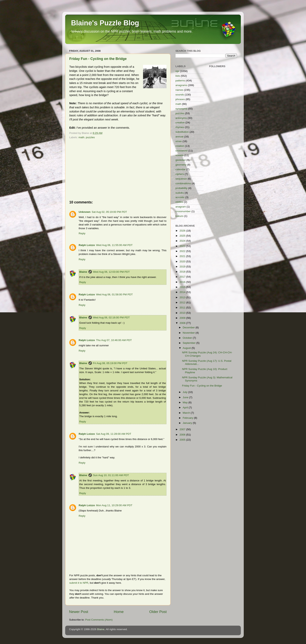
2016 (183, 282)
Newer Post (79, 612)
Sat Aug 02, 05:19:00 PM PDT (109, 212)
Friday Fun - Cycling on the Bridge (98, 59)
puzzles (90, 137)
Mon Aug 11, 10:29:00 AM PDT (114, 505)
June (186, 397)
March (187, 413)
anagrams (181, 85)
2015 (183, 287)
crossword (181, 151)
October (188, 338)
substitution (182, 132)
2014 (183, 292)
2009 (183, 318)
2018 (183, 272)
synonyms (181, 109)
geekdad (181, 160)
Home (119, 612)
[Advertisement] (118, 169)
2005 (183, 440)
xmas (179, 141)
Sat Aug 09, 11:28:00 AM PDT (114, 434)
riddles (179, 202)
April (186, 408)
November (189, 333)
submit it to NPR (79, 583)
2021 (183, 256)
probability (181, 188)
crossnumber (183, 211)
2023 (183, 246)
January (188, 423)
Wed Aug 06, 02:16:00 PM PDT (111, 318)
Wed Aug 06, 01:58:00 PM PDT (114, 294)
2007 (183, 429)
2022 (183, 251)
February (188, 418)
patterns (180, 81)
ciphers (180, 174)
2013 (183, 297)
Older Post (158, 612)
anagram (181, 207)
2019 (183, 267)
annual (179, 137)
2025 (183, 236)
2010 (183, 313)
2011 (183, 308)
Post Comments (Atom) (99, 620)
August (187, 348)
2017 (183, 277)
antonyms (181, 118)
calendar (181, 169)
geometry (181, 165)
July (185, 392)
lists (178, 76)
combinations (183, 183)
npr (177, 71)
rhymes (180, 127)
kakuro (179, 216)
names (179, 90)
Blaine (83, 272)
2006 (183, 435)
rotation (180, 146)
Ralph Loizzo (87, 245)
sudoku (180, 193)
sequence (181, 179)
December (189, 327)
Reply (82, 233)
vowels (179, 155)
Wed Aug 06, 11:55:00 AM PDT (114, 245)
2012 (183, 302)
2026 (183, 231)
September (189, 343)
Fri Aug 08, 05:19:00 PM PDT (110, 363)
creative (180, 122)
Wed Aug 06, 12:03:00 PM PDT (111, 272)
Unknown (85, 212)
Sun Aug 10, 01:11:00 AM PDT (111, 475)
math (81, 137)
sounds (180, 95)
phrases (180, 99)
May (185, 402)
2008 (183, 323)
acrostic (180, 197)
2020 (183, 261)
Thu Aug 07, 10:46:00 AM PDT (114, 340)
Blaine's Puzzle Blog (105, 23)
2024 (183, 241)
